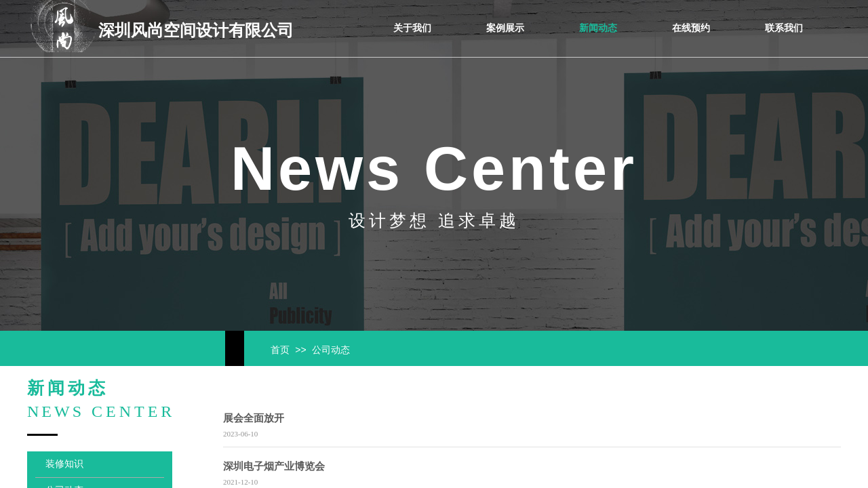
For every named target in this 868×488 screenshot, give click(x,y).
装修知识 (64, 464)
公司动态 (331, 350)
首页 (280, 350)
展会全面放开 (254, 418)
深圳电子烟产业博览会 (274, 466)
